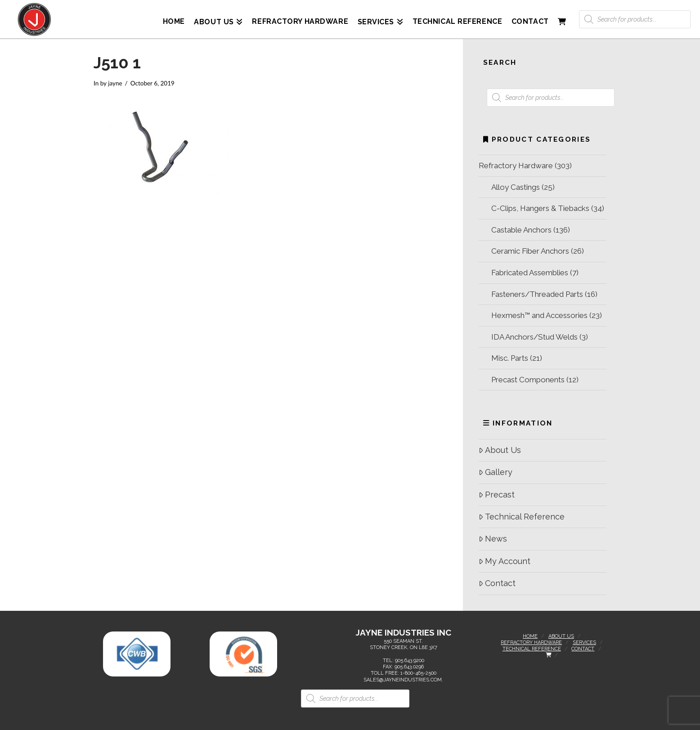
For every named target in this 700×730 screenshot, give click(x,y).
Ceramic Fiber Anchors (530, 251)
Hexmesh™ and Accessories (539, 315)
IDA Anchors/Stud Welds (534, 337)
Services (584, 643)
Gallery (496, 472)
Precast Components (528, 380)
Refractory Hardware (516, 166)
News (493, 539)
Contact (497, 583)
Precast (497, 495)
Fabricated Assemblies (530, 273)
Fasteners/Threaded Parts (537, 294)
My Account (505, 561)
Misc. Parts (510, 358)
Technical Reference (522, 517)
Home (530, 636)
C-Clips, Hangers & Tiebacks (540, 208)
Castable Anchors (521, 230)
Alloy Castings (516, 187)
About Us (500, 450)
